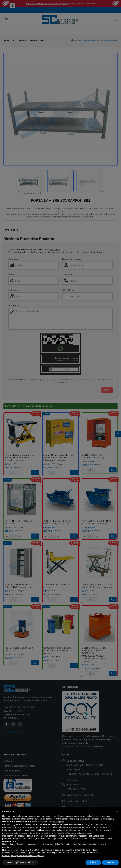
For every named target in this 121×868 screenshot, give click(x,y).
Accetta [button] (110, 862)
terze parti (47, 824)
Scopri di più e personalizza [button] (20, 862)
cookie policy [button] (59, 822)
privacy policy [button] (86, 816)
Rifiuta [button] (93, 862)
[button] (117, 812)
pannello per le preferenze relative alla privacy (23, 856)
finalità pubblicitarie (68, 830)
